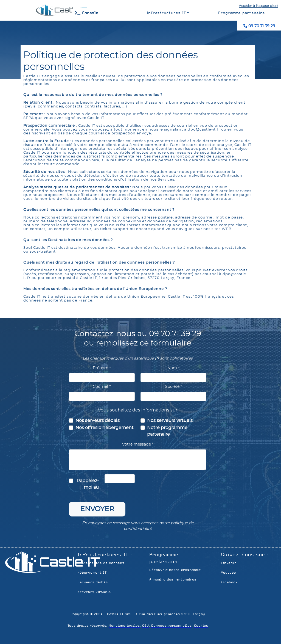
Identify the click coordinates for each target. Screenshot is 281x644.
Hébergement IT (92, 573)
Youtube (228, 573)
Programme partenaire (241, 13)
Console (87, 13)
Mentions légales (124, 626)
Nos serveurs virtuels (170, 421)
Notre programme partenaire (167, 431)
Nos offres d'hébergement (105, 428)
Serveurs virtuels (94, 592)
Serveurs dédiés (92, 582)
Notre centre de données (101, 563)
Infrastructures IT (166, 13)
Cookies (201, 626)
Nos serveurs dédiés (98, 421)
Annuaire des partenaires (173, 579)
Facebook (229, 582)
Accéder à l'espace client (259, 6)
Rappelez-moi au (88, 484)
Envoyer (97, 509)
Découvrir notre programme (175, 570)
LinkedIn (229, 563)
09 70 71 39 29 (259, 26)
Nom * (173, 368)
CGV (145, 626)
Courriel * (102, 387)
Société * (174, 387)
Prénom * (102, 368)
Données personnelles (171, 626)
